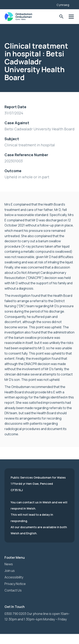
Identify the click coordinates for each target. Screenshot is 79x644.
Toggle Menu (71, 17)
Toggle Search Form (61, 17)
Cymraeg (63, 5)
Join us (10, 571)
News (9, 564)
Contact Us (13, 590)
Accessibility (14, 577)
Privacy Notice (15, 584)
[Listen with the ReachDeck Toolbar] (47, 4)
